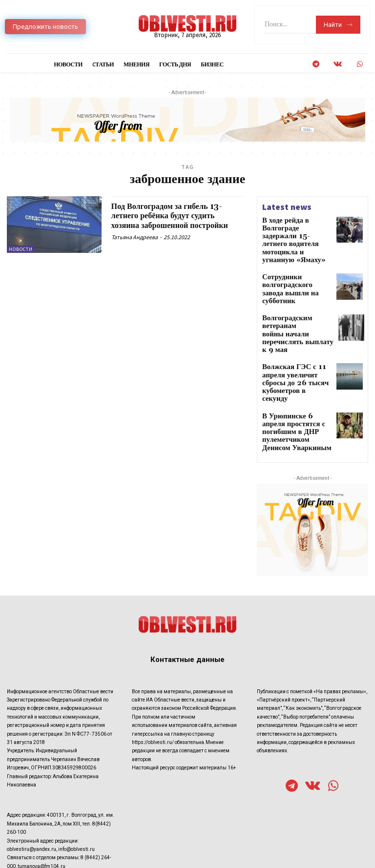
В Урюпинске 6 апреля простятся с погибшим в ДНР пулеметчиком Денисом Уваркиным (294, 372)
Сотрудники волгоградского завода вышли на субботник (292, 263)
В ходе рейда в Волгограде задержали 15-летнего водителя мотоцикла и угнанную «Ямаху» (297, 231)
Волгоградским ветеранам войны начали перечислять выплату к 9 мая (296, 300)
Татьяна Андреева (135, 237)
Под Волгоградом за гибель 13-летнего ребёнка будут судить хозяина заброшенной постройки (177, 216)
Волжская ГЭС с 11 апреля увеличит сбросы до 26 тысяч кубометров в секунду (295, 336)
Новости (21, 249)
